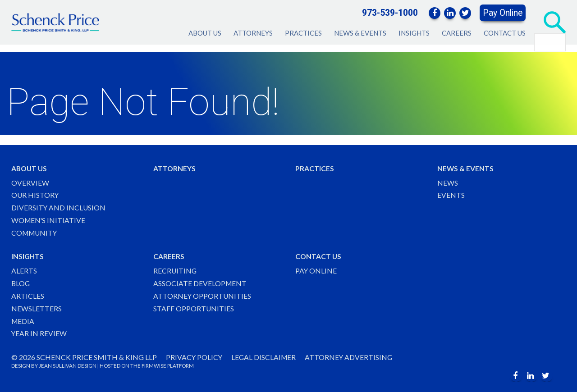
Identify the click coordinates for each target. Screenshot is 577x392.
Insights (414, 33)
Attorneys (253, 33)
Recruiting (175, 270)
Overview (30, 180)
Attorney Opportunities (203, 295)
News (448, 180)
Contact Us (505, 33)
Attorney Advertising (351, 357)
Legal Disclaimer (265, 357)
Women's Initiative (49, 219)
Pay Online (503, 13)
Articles (28, 295)
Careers (457, 33)
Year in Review (39, 334)
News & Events (360, 33)
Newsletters (37, 308)
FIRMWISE (154, 366)
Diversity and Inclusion (59, 206)
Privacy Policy (195, 357)
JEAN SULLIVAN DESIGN (68, 366)
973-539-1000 (390, 13)
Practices (303, 33)
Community (35, 231)
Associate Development (200, 282)
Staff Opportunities (194, 308)
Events (451, 193)
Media (23, 321)
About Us (205, 33)
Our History (35, 193)
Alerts (24, 270)
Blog (21, 282)
